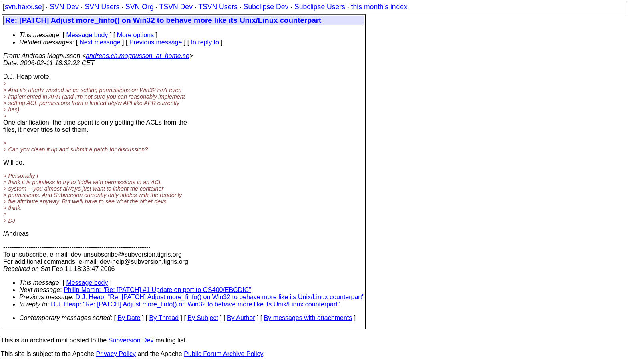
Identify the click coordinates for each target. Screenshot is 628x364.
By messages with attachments (308, 318)
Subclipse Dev (266, 7)
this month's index (379, 7)
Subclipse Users (320, 7)
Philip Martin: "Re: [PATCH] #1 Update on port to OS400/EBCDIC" (157, 290)
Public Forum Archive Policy (223, 354)
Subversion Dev (131, 340)
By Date (129, 318)
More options (136, 35)
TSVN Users (218, 7)
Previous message (156, 42)
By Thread (164, 318)
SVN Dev (64, 7)
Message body (87, 35)
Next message (100, 42)
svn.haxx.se (23, 7)
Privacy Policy (116, 354)
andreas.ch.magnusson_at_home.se (138, 56)
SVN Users (102, 7)
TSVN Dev (176, 7)
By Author (241, 318)
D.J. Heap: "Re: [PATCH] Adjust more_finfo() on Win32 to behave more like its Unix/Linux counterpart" (220, 297)
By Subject (203, 318)
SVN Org (139, 7)
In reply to (205, 42)
